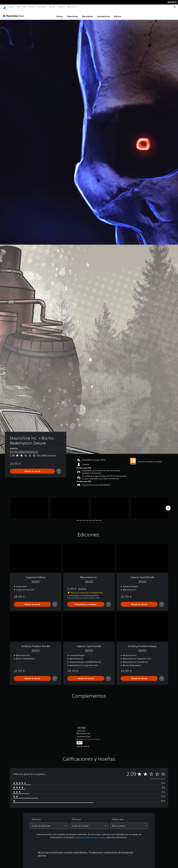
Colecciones (72, 14)
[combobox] (49, 823)
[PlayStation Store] (14, 13)
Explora (117, 14)
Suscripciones (103, 14)
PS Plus (31, 7)
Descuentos (87, 14)
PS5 (18, 7)
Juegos (11, 7)
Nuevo (60, 14)
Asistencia (71, 7)
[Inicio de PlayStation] (5, 7)
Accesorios (41, 7)
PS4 (24, 7)
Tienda (61, 7)
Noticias (52, 7)
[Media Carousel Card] (30, 506)
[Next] (168, 506)
